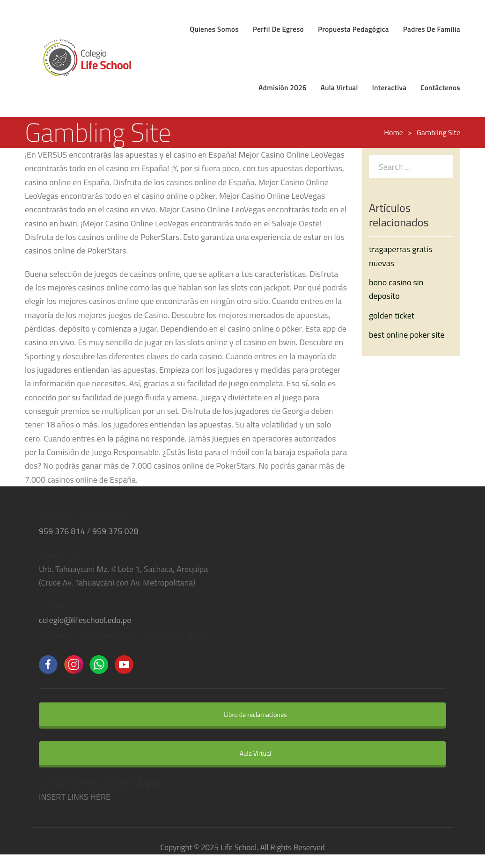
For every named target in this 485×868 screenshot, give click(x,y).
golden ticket (392, 315)
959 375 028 (115, 531)
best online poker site (407, 335)
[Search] (444, 166)
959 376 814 (62, 531)
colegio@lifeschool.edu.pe (85, 620)
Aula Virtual (249, 753)
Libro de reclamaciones (249, 714)
